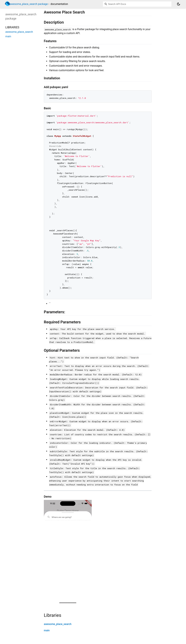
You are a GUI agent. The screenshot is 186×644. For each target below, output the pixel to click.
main (47, 630)
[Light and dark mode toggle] (179, 4)
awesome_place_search (58, 624)
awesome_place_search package (29, 4)
